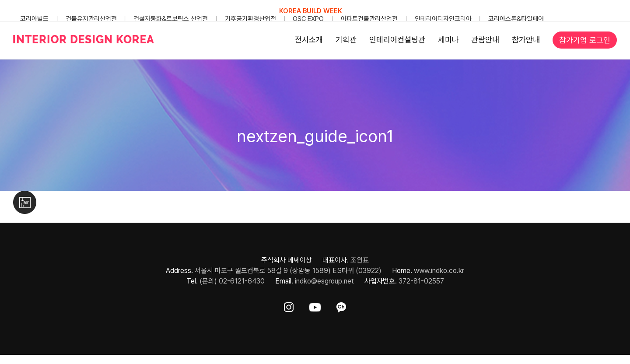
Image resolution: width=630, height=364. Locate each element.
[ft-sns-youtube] (315, 306)
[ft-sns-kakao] (341, 306)
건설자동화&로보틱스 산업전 (171, 19)
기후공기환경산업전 (250, 19)
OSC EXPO (308, 19)
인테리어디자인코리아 (443, 19)
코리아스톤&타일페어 (516, 19)
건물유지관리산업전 (91, 19)
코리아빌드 (34, 19)
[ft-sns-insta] (289, 306)
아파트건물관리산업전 (369, 19)
